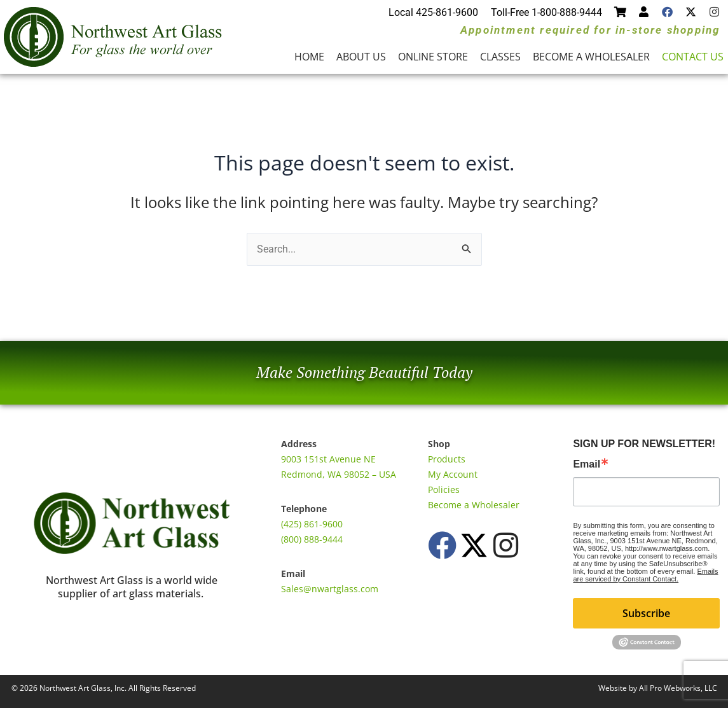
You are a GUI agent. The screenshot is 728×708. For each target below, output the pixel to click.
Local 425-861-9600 (433, 12)
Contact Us (693, 57)
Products (447, 459)
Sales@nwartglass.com (330, 589)
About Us (361, 57)
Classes (500, 57)
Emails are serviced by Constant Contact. (645, 575)
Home (309, 57)
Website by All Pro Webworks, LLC (658, 688)
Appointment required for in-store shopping (590, 30)
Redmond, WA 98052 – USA (339, 474)
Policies (444, 489)
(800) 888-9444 (312, 539)
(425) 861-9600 (312, 524)
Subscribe (646, 613)
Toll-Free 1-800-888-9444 (546, 12)
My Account (453, 474)
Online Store (433, 57)
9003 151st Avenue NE (328, 459)
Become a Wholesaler (591, 57)
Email (587, 464)
